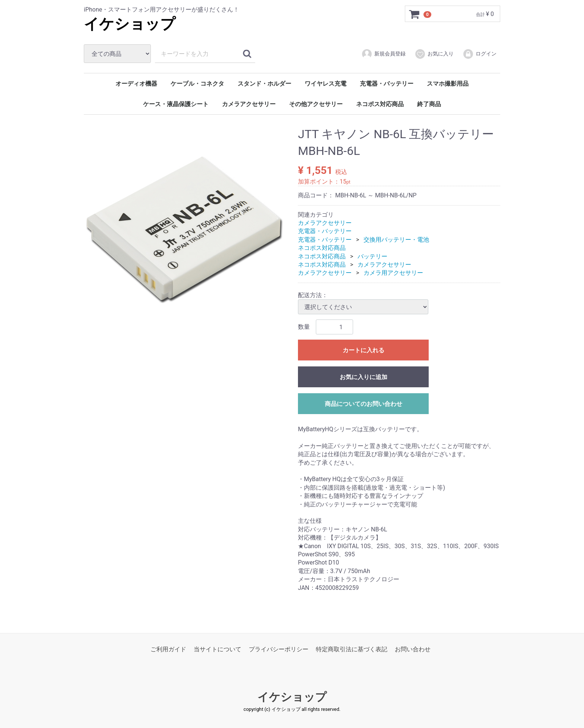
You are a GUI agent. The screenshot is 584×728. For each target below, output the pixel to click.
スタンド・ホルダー (264, 84)
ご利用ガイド (168, 649)
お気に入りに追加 (364, 377)
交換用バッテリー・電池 (396, 240)
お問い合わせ (413, 649)
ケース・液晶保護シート (176, 104)
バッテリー (372, 256)
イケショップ (130, 24)
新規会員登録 (383, 54)
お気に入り (434, 54)
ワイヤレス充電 (326, 84)
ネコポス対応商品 (380, 104)
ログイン (480, 54)
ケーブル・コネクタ (197, 84)
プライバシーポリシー (279, 649)
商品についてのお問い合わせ (364, 404)
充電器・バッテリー (387, 84)
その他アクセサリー (316, 104)
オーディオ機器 (136, 84)
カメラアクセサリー (249, 104)
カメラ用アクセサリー (393, 273)
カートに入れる (364, 350)
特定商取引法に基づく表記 (352, 649)
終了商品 (429, 104)
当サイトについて (218, 649)
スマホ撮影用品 (448, 84)
